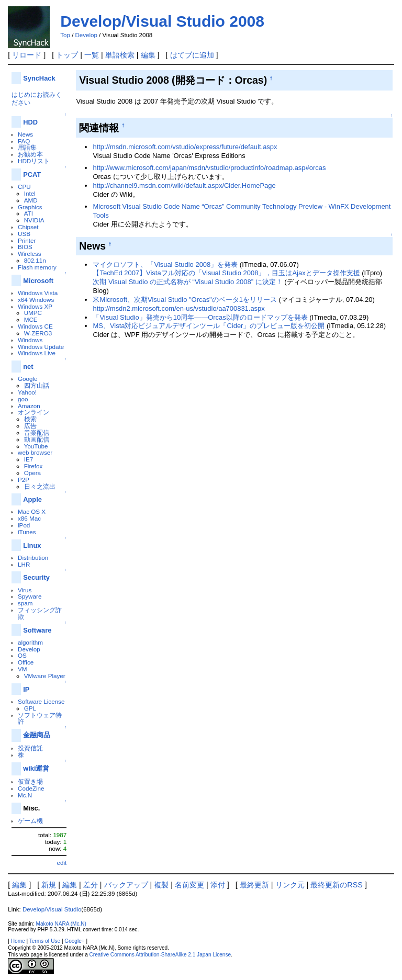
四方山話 (37, 385)
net (28, 367)
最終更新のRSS (337, 885)
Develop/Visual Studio (52, 909)
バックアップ (126, 885)
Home (18, 941)
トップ (67, 55)
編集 (148, 55)
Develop (86, 35)
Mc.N (25, 795)
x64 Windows (36, 300)
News (25, 134)
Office (26, 662)
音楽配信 (37, 432)
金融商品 (37, 735)
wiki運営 (36, 768)
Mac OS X (32, 511)
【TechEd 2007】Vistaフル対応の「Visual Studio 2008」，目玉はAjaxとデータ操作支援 (226, 273)
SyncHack (39, 78)
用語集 (27, 147)
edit (62, 863)
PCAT (32, 174)
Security (36, 577)
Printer (27, 240)
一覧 (92, 55)
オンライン (33, 412)
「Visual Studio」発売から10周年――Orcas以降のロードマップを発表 (200, 317)
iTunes (27, 532)
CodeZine (31, 788)
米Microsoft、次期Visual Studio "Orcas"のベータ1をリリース (185, 300)
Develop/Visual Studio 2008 (162, 21)
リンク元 (290, 885)
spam (25, 603)
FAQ (24, 141)
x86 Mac (29, 518)
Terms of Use (45, 941)
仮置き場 (30, 781)
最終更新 (254, 885)
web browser (35, 452)
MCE (31, 319)
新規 (49, 885)
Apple (32, 499)
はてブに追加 (192, 55)
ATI (29, 213)
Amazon (29, 406)
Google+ (74, 941)
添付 (218, 885)
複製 (161, 885)
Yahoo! (27, 392)
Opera (32, 473)
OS (22, 655)
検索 (30, 419)
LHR (24, 564)
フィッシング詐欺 (40, 613)
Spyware (30, 596)
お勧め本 (30, 154)
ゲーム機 (30, 821)
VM (22, 669)
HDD (30, 122)
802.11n (35, 260)
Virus (25, 590)
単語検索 (120, 55)
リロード (27, 55)
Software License (41, 701)
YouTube (36, 446)
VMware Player (45, 676)
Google (28, 379)
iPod (24, 525)
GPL (30, 708)
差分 (91, 885)
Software (37, 630)
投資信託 (30, 748)
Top (65, 35)
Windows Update (41, 347)
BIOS (25, 247)
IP (26, 689)
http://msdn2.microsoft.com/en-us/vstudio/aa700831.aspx (178, 308)
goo (23, 399)
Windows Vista (38, 293)
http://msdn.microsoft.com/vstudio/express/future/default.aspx (185, 147)
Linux (32, 545)
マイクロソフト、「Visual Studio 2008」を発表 (165, 264)
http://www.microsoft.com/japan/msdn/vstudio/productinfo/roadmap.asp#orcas (209, 168)
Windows (30, 340)
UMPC (33, 313)
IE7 (29, 459)
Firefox (33, 466)
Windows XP (35, 306)
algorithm (30, 642)
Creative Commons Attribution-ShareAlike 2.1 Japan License (160, 955)
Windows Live (37, 353)
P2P (24, 480)
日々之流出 (40, 486)
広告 (30, 426)
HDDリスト (34, 161)
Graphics (30, 207)
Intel (30, 193)
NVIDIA (34, 220)
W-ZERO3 (38, 333)
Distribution (33, 557)
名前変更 (189, 885)
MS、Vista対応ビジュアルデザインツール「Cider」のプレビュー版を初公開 (209, 326)
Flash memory (37, 267)
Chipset (28, 227)
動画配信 (37, 439)
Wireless (30, 254)
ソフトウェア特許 (40, 718)
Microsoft (38, 281)
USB (24, 234)
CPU (24, 187)
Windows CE (35, 326)
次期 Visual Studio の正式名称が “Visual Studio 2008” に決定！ (187, 282)
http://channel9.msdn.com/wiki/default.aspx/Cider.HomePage (184, 185)
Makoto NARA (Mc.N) (61, 924)
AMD (31, 200)
